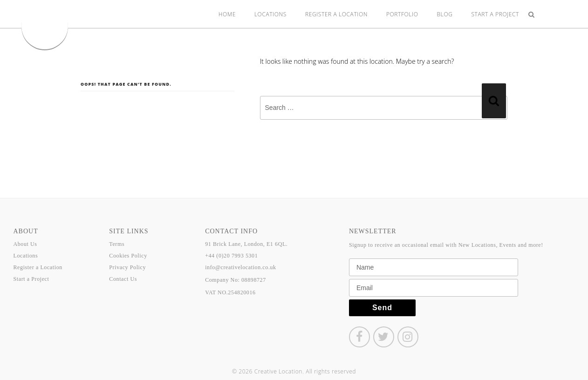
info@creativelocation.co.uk (241, 267)
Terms (117, 244)
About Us (25, 244)
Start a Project (495, 14)
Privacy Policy (127, 267)
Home (227, 14)
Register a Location (336, 14)
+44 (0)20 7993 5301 (231, 256)
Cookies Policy (128, 256)
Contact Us (123, 279)
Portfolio (402, 14)
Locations (270, 14)
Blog (445, 14)
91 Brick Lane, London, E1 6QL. (246, 244)
